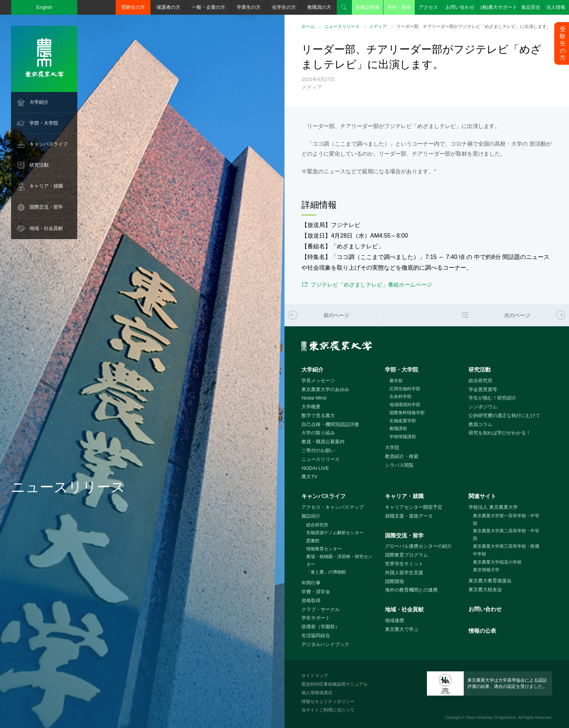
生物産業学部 (403, 421)
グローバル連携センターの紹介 (418, 546)
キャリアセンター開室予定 (414, 507)
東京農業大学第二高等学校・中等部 (506, 535)
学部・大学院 (44, 123)
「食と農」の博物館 (326, 572)
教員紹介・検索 (402, 456)
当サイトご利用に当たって (328, 710)
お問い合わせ (460, 7)
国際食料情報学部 (407, 413)
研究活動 (39, 165)
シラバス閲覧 (399, 465)
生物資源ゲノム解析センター (335, 533)
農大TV (309, 477)
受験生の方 (133, 7)
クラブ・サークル (321, 609)
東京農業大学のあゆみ (325, 389)
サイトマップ (315, 676)
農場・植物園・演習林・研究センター (339, 560)
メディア (378, 26)
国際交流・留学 (46, 207)
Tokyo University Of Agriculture (491, 718)
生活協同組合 (316, 635)
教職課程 (398, 429)
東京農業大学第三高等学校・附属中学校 (506, 550)
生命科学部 (400, 397)
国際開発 (395, 581)
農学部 (396, 381)
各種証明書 (367, 7)
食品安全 (531, 7)
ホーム (308, 26)
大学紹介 (39, 102)
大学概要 (311, 407)
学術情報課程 (403, 437)
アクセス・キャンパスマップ (333, 507)
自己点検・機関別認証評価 (330, 424)
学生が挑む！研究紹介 (492, 398)
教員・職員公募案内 (323, 442)
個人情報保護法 (317, 693)
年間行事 (311, 583)
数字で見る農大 (318, 416)
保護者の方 (168, 7)
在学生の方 (284, 7)
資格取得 (311, 601)
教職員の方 (319, 7)
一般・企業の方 (208, 7)
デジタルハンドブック (325, 644)
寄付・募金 (399, 7)
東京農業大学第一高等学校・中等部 (506, 520)
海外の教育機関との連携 (411, 590)
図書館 (313, 541)
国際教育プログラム (407, 555)
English (45, 7)
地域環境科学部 (405, 405)
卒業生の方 (249, 7)
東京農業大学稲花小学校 (497, 562)
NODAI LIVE (315, 468)
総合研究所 (480, 381)
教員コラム (480, 424)
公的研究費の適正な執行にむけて (504, 416)
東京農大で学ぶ (402, 629)
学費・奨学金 (316, 592)
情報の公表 (482, 631)
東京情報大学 (486, 570)
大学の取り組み (318, 433)
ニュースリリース (342, 26)
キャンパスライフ (49, 144)
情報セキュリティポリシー (328, 702)
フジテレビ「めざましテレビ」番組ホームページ (371, 285)
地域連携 (395, 620)
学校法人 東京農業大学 (493, 507)
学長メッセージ (318, 381)
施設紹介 (311, 516)
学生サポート (316, 618)
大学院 (392, 448)
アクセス (428, 7)
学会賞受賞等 (483, 389)
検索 (344, 7)
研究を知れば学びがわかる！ (500, 433)
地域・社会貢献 (46, 228)
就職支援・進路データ (409, 516)
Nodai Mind (314, 398)
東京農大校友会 (485, 589)
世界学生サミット (404, 564)
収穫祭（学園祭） (321, 627)
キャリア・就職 (46, 186)
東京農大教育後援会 (490, 581)
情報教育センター (324, 549)
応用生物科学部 (405, 389)
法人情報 (556, 7)
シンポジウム (483, 407)
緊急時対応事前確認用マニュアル (335, 684)
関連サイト (482, 496)
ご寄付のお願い (318, 450)
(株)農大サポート (499, 7)
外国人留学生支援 (404, 573)
